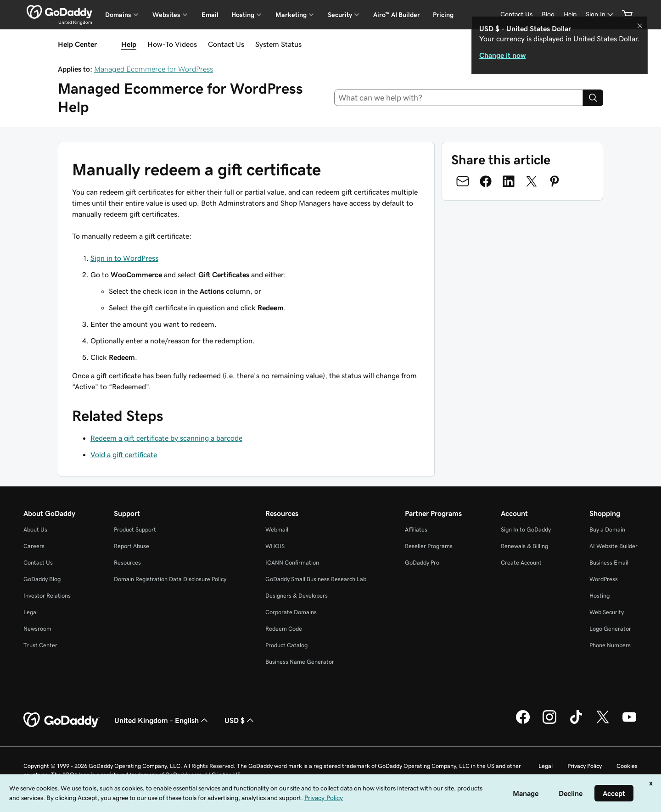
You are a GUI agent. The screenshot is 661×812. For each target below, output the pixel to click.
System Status (278, 44)
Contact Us (226, 44)
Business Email (609, 563)
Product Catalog (286, 645)
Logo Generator (610, 629)
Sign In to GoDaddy (526, 529)
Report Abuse (132, 546)
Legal (31, 612)
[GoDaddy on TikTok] (576, 722)
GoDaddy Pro (422, 563)
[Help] (570, 14)
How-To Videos (172, 44)
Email (210, 15)
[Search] (593, 98)
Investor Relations (47, 596)
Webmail (277, 529)
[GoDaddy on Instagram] (549, 722)
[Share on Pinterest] (555, 181)
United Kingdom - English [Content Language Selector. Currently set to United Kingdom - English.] (162, 720)
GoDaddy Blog (42, 579)
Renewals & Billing (524, 546)
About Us (35, 529)
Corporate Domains (291, 612)
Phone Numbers (610, 645)
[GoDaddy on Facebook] (523, 722)
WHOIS (275, 546)
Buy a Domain (607, 529)
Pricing (443, 15)
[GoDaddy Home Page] (62, 720)
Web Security (607, 612)
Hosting (599, 596)
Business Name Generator (300, 662)
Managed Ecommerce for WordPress (154, 69)
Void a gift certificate (124, 454)
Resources (127, 563)
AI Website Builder (613, 546)
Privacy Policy (585, 766)
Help (129, 44)
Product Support (135, 529)
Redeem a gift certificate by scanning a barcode (166, 438)
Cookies (627, 766)
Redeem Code (284, 629)
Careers (34, 546)
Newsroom (37, 629)
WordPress (604, 579)
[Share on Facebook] (486, 181)
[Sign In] (600, 14)
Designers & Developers (297, 596)
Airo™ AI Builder (397, 15)
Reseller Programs (429, 546)
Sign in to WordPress (124, 258)
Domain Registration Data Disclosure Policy (170, 579)
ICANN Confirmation (292, 563)
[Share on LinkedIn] (509, 181)
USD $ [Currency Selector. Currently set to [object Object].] (240, 720)
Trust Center (40, 645)
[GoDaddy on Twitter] (603, 722)
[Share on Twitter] (532, 181)
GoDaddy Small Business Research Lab (316, 579)
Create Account (521, 563)
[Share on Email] (463, 181)
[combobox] (459, 98)
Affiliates (416, 529)
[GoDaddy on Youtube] (629, 722)
